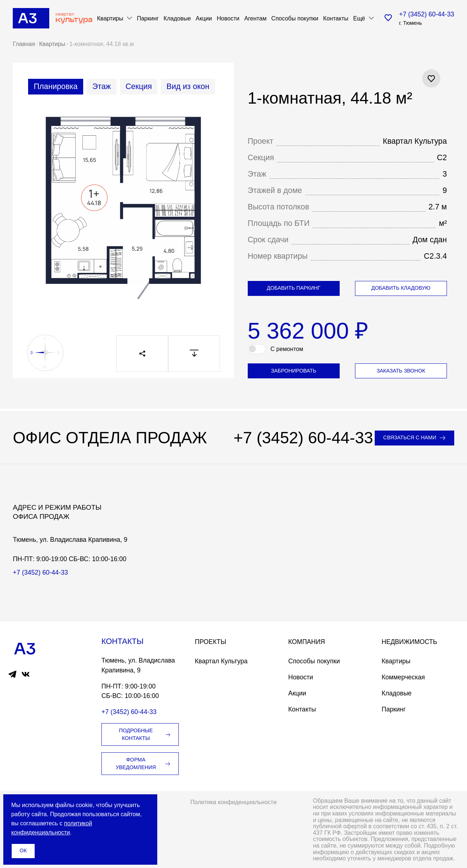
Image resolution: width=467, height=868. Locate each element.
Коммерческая (403, 677)
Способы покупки (295, 18)
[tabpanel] (123, 213)
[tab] (55, 87)
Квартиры (396, 661)
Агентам (255, 18)
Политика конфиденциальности (233, 802)
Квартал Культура (221, 661)
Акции (204, 18)
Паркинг (148, 18)
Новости (228, 18)
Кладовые (177, 18)
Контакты (336, 18)
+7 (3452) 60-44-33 (427, 14)
